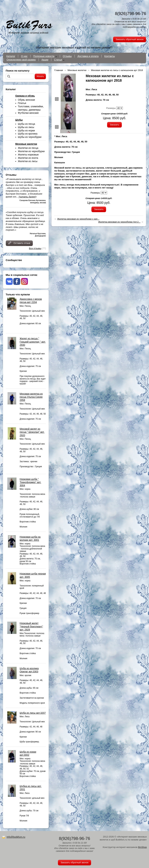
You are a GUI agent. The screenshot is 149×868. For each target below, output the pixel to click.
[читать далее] (27, 197)
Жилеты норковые (28, 155)
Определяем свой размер (21, 60)
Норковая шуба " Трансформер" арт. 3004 (30, 482)
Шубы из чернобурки (30, 137)
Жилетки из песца (28, 148)
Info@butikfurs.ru (16, 837)
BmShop (142, 847)
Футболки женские (28, 113)
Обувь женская (27, 100)
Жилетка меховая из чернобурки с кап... (78, 219)
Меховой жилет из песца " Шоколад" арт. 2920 (32, 432)
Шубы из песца (27, 124)
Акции (45, 60)
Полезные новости (44, 56)
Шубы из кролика (28, 134)
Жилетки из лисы (28, 161)
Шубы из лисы (26, 127)
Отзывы (67, 56)
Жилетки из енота (28, 158)
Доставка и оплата (88, 56)
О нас (24, 56)
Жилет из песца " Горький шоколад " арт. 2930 (33, 342)
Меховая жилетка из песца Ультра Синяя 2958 (31, 397)
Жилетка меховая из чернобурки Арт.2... (119, 222)
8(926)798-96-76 (131, 14)
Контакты (110, 56)
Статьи (58, 60)
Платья (22, 103)
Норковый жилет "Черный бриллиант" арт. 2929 (31, 626)
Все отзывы (35, 248)
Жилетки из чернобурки (31, 151)
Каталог (11, 56)
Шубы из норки (26, 131)
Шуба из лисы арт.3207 (33, 713)
